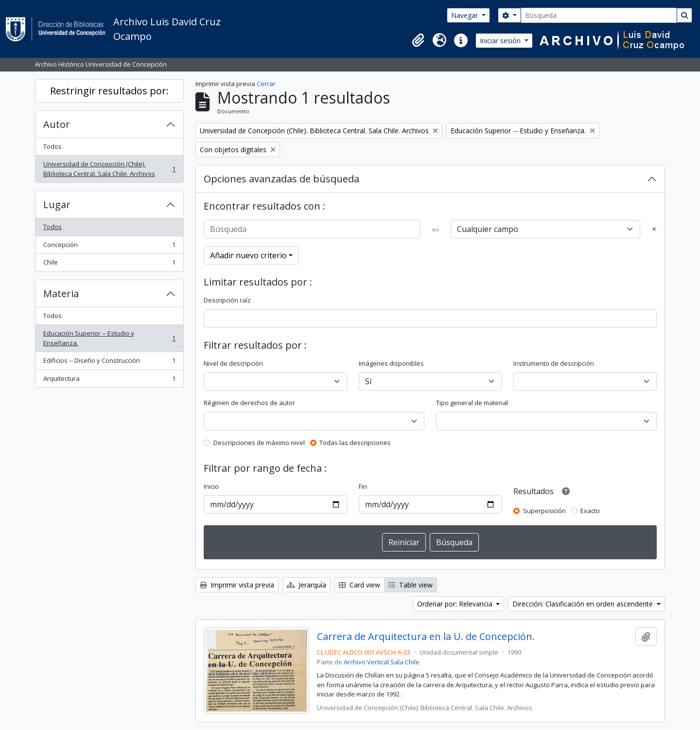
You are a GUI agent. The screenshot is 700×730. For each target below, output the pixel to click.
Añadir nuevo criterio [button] (248, 255)
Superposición (544, 511)
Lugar (57, 205)
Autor (57, 124)
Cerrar (266, 84)
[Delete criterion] (654, 230)
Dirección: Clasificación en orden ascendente (584, 604)
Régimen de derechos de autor (249, 403)
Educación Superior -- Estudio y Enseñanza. (109, 338)
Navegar (465, 15)
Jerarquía (306, 585)
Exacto (590, 511)
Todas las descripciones (355, 443)
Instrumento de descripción (554, 363)
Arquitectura (109, 381)
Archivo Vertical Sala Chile (382, 662)
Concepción (109, 247)
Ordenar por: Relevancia (456, 604)
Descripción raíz (227, 300)
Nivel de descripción (233, 363)
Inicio (211, 486)
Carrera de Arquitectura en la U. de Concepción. (426, 637)
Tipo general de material (472, 403)
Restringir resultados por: (109, 91)
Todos (52, 146)
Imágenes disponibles (391, 363)
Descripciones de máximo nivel (259, 443)
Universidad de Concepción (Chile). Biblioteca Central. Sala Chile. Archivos (109, 169)
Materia (61, 294)
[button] (418, 40)
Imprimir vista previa (237, 585)
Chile (109, 264)
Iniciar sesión (501, 41)
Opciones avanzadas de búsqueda (281, 179)
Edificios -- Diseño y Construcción (109, 363)
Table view (411, 585)
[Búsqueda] (599, 15)
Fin (363, 486)
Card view (359, 585)
